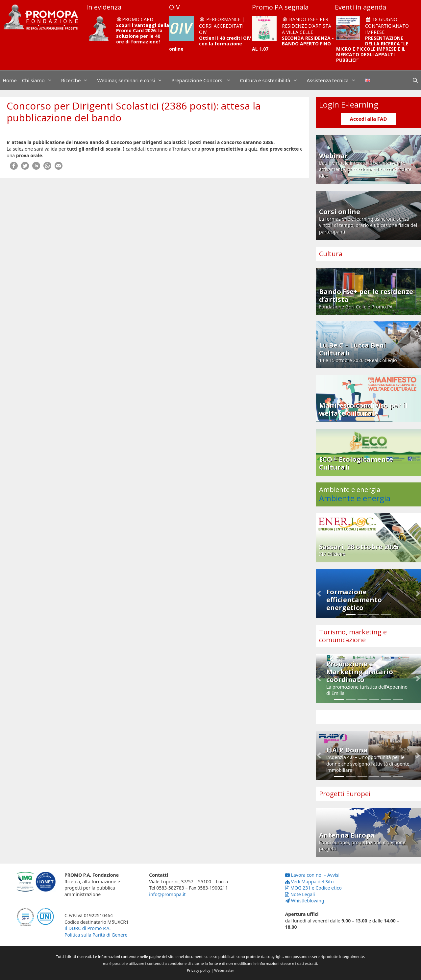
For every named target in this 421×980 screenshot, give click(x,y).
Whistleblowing (305, 901)
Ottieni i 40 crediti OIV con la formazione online (210, 44)
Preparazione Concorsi (204, 80)
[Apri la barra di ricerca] (415, 80)
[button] (319, 594)
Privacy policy (198, 970)
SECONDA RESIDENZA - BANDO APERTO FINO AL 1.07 (293, 44)
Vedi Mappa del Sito (310, 882)
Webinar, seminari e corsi (133, 80)
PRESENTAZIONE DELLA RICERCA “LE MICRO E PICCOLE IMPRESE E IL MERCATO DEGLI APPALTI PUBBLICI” (372, 49)
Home (10, 80)
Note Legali (300, 894)
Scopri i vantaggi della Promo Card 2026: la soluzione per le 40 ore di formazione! (143, 33)
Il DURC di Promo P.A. (87, 928)
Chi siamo (40, 80)
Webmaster (224, 970)
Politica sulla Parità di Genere (96, 935)
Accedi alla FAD (369, 119)
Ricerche (78, 80)
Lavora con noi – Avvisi (312, 875)
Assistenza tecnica (335, 80)
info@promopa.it (167, 894)
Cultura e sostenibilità (272, 80)
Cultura (331, 254)
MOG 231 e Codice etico (313, 888)
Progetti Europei (345, 794)
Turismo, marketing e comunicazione (353, 636)
